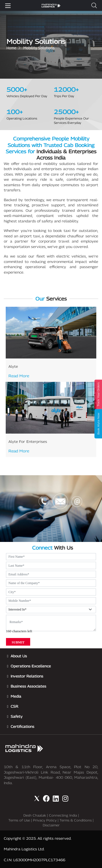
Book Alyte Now (98, 424)
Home (11, 48)
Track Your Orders (98, 394)
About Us (19, 656)
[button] (94, 5)
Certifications (22, 726)
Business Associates (28, 686)
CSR (14, 706)
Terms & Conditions (76, 820)
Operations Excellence (31, 666)
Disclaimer (51, 825)
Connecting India (63, 815)
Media (16, 696)
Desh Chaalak (35, 815)
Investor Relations (27, 676)
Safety (17, 716)
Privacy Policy (45, 820)
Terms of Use (19, 820)
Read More (19, 376)
